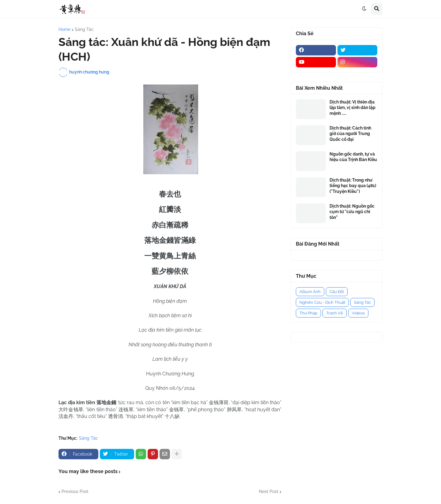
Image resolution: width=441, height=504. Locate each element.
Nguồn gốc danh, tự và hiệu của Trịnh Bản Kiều (353, 157)
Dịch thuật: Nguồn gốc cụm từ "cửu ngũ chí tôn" (352, 212)
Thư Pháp (308, 313)
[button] (364, 9)
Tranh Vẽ (335, 313)
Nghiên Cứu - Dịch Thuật (322, 302)
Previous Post (75, 491)
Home (64, 29)
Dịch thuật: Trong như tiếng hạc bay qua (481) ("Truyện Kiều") (353, 186)
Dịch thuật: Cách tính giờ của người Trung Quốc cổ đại (350, 134)
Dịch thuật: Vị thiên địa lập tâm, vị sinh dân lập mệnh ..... (352, 107)
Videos (358, 313)
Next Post (269, 491)
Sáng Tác (84, 29)
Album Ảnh (310, 292)
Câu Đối (337, 292)
